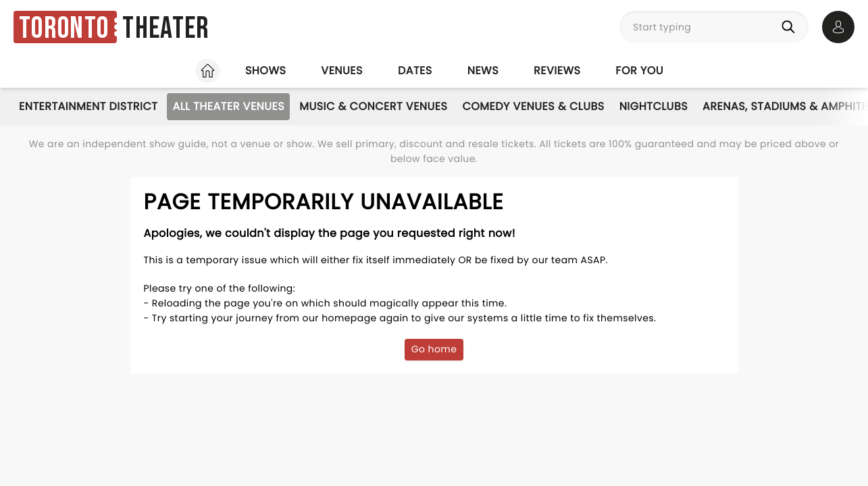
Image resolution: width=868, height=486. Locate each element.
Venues (342, 71)
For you (639, 71)
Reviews (557, 71)
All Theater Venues (228, 106)
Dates (415, 71)
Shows (265, 71)
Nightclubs (654, 106)
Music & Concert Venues (373, 106)
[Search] (791, 27)
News (483, 71)
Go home (434, 349)
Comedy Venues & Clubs (533, 106)
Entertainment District (88, 106)
